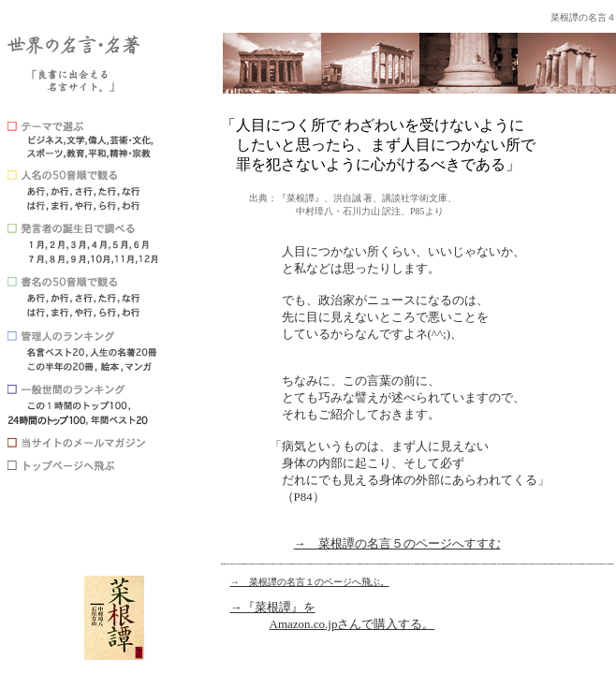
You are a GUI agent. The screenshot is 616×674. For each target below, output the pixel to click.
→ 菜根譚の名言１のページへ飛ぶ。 (310, 582)
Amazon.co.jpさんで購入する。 (352, 624)
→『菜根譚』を (273, 607)
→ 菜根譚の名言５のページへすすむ (397, 543)
